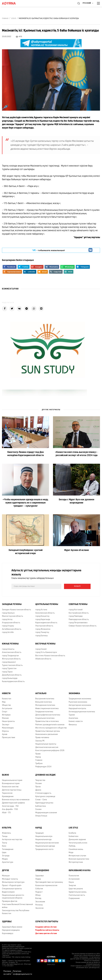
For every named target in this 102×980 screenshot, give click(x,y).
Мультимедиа (8, 728)
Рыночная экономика (78, 702)
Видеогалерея (8, 892)
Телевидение (8, 849)
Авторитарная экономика (80, 705)
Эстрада (6, 856)
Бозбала (72, 833)
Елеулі (14, 19)
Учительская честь (77, 895)
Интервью (6, 715)
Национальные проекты (46, 744)
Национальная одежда (45, 846)
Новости (6, 694)
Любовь (72, 846)
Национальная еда (43, 840)
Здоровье (40, 876)
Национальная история (12, 780)
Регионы (39, 905)
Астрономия (74, 879)
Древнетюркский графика (13, 803)
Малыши (6, 876)
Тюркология (7, 793)
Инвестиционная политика (47, 709)
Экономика (74, 694)
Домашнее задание (77, 840)
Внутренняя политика (45, 699)
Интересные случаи (77, 856)
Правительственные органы (48, 731)
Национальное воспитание (47, 843)
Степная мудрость (43, 793)
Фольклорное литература (13, 882)
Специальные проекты (12, 889)
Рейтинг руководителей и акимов (50, 725)
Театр (5, 843)
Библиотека (41, 806)
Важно (5, 775)
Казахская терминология (46, 886)
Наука (71, 882)
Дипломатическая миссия (47, 747)
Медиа (5, 859)
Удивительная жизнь (78, 892)
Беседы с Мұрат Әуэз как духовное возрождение (77, 501)
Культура (7, 828)
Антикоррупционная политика (82, 712)
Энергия (72, 886)
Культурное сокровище (45, 797)
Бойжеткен (74, 836)
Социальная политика (45, 718)
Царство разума (76, 889)
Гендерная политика (44, 712)
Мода (71, 853)
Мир (4, 702)
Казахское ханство (10, 787)
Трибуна (39, 764)
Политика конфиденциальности (22, 973)
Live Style (73, 828)
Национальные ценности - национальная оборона (13, 897)
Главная (5, 19)
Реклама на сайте (7, 973)
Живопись (6, 833)
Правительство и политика (47, 721)
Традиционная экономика (80, 699)
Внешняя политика (44, 702)
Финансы (73, 725)
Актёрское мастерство (12, 840)
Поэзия (38, 784)
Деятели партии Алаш (12, 790)
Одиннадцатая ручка (44, 803)
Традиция (39, 833)
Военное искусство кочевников (16, 800)
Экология (39, 908)
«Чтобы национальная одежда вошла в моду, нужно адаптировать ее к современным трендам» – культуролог (26, 503)
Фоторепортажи (76, 862)
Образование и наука (80, 871)
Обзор (38, 895)
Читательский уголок (78, 843)
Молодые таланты (10, 879)
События (39, 889)
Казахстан (7, 699)
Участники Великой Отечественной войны (17, 906)
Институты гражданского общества (51, 728)
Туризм (72, 715)
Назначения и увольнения (46, 734)
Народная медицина (11, 930)
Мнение (5, 718)
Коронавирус (8, 934)
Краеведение (8, 797)
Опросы (5, 731)
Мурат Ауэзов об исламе (77, 550)
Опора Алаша (41, 816)
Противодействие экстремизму (49, 882)
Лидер (38, 879)
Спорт (5, 712)
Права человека (42, 738)
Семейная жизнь (76, 849)
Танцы (5, 836)
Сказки (38, 809)
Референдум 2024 (43, 767)
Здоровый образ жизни (12, 927)
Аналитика (73, 718)
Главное (39, 760)
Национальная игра (44, 836)
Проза (38, 787)
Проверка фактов (10, 901)
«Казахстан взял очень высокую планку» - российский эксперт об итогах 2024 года (77, 454)
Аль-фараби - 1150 (10, 809)
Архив (5, 734)
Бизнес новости (76, 721)
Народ (38, 757)
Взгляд (38, 898)
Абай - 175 (6, 813)
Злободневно (42, 871)
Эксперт (6, 725)
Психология (74, 876)
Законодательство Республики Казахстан (16, 912)
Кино (4, 846)
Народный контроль (77, 709)
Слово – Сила (41, 800)
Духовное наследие (45, 775)
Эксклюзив (40, 902)
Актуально (41, 694)
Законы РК (40, 741)
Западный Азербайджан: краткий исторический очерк (25, 552)
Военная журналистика (79, 859)
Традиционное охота (44, 849)
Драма (38, 790)
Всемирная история (11, 784)
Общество (6, 705)
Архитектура (8, 862)
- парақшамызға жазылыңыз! (49, 250)
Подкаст (39, 892)
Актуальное (7, 709)
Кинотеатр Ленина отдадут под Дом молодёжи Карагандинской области (25, 454)
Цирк (4, 853)
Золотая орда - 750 (10, 806)
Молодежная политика (45, 705)
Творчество (40, 780)
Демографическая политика (48, 715)
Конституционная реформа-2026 (50, 751)
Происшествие (9, 738)
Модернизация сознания (46, 813)
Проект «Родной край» (12, 886)
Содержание (74, 898)
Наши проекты (8, 721)
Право (38, 754)
